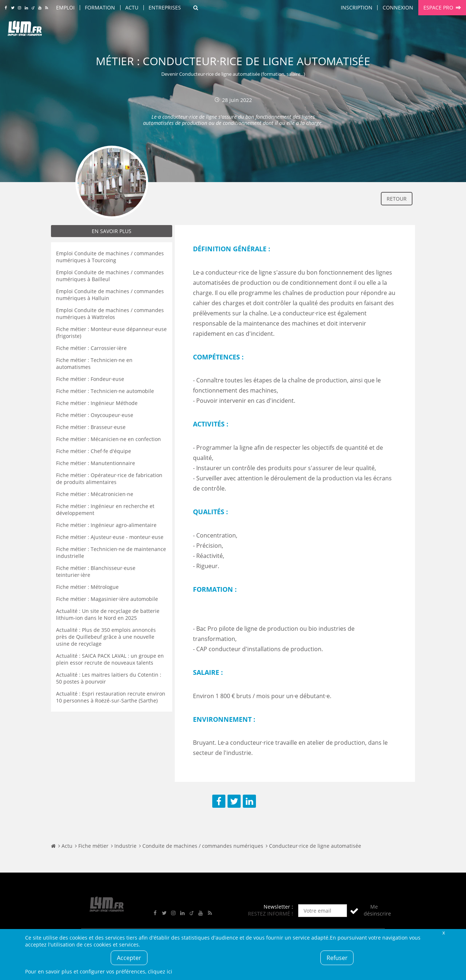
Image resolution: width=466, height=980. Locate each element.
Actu (132, 7)
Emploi (65, 7)
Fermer (443, 932)
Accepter (129, 958)
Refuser (337, 958)
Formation (100, 7)
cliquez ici (160, 971)
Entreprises (165, 7)
